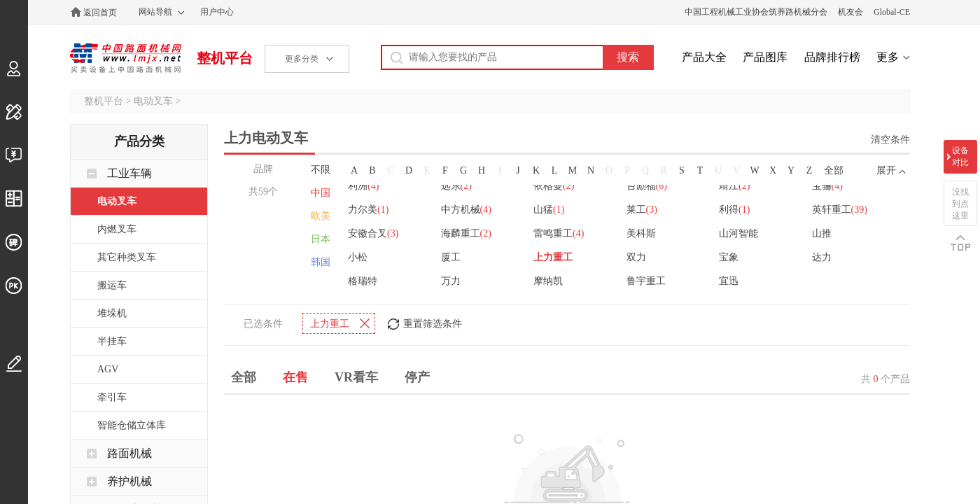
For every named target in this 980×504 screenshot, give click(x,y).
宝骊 (829, 184)
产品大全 (704, 57)
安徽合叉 (373, 232)
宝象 (730, 256)
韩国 (321, 262)
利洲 (363, 184)
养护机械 (129, 481)
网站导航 (155, 12)
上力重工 (554, 256)
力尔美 (368, 208)
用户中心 (217, 12)
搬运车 (112, 285)
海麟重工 (466, 232)
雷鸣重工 (559, 232)
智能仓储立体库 (132, 425)
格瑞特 (363, 280)
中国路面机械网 (126, 58)
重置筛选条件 (433, 322)
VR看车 (356, 376)
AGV (108, 369)
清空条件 (890, 140)
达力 (823, 256)
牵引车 (112, 397)
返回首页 (100, 13)
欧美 (321, 216)
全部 (834, 170)
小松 (358, 256)
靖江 (736, 184)
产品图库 (765, 57)
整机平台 (225, 58)
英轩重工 (841, 208)
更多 (888, 57)
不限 (321, 170)
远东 (456, 184)
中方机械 (466, 208)
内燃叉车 (117, 229)
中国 (321, 193)
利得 (736, 208)
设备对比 (960, 156)
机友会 (850, 12)
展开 (886, 170)
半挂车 (112, 341)
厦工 (451, 256)
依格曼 (554, 184)
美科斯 (642, 232)
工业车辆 (129, 173)
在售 (295, 376)
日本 (321, 239)
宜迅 (730, 280)
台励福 (647, 184)
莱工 (643, 208)
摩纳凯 (549, 280)
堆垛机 (112, 313)
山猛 (549, 208)
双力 (637, 256)
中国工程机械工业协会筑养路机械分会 (756, 12)
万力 (451, 280)
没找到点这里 (960, 204)
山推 (823, 232)
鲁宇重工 (647, 280)
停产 (417, 376)
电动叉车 (153, 101)
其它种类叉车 (127, 257)
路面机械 (129, 453)
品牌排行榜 (832, 57)
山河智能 (740, 232)
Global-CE (892, 12)
